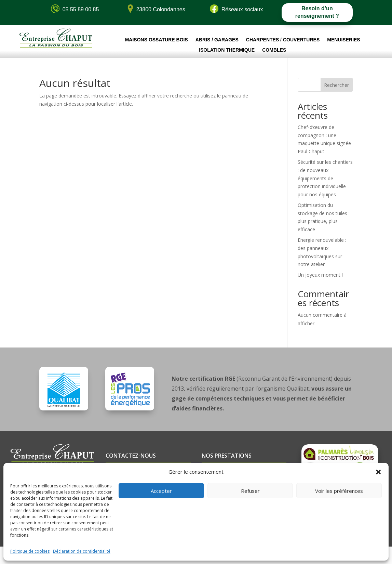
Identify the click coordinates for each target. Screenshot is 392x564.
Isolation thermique (227, 50)
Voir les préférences (339, 491)
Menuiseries (343, 40)
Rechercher (336, 85)
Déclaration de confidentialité (82, 551)
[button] (378, 472)
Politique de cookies (30, 551)
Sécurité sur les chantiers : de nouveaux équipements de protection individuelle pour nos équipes (325, 178)
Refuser (250, 491)
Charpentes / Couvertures (283, 40)
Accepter (161, 491)
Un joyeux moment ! (320, 275)
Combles (274, 50)
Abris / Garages (217, 40)
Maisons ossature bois (157, 40)
